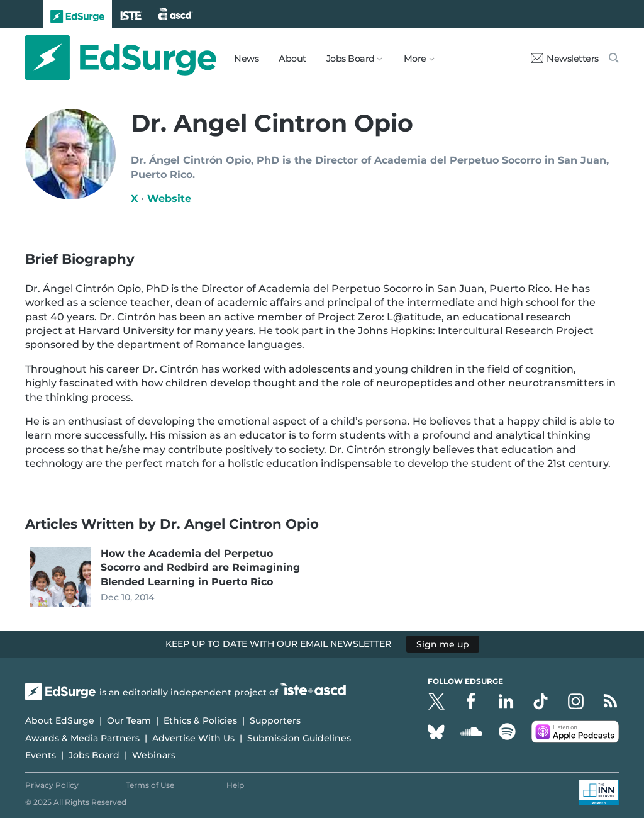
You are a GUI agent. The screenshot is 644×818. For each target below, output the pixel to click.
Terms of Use (150, 785)
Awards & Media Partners (82, 738)
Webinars (154, 755)
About (292, 59)
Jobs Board (94, 755)
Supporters (275, 720)
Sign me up (443, 644)
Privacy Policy (52, 785)
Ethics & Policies (200, 720)
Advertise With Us (193, 738)
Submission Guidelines (299, 738)
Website (169, 199)
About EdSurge (60, 720)
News (246, 59)
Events (41, 755)
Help (235, 785)
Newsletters (565, 59)
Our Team (129, 720)
